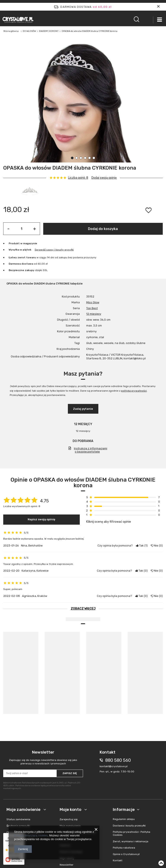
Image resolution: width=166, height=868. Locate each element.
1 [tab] (72, 158)
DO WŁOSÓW (29, 31)
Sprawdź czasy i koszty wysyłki (54, 250)
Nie (157, 546)
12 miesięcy (94, 314)
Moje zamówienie (24, 809)
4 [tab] (85, 158)
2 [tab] (77, 158)
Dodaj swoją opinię (104, 178)
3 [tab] (81, 158)
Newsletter (43, 758)
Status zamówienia (18, 819)
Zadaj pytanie (83, 409)
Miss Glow (93, 302)
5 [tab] (89, 158)
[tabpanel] (83, 102)
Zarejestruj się (69, 819)
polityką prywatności (134, 391)
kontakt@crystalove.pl (114, 766)
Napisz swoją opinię (41, 519)
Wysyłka (14, 250)
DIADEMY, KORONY (49, 31)
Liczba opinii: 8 (78, 178)
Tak (142, 546)
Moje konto (71, 809)
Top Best (92, 308)
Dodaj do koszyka (103, 229)
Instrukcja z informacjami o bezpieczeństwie (91, 450)
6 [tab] (94, 158)
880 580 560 (118, 760)
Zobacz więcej (83, 609)
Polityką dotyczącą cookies (31, 835)
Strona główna (11, 31)
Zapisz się (70, 773)
